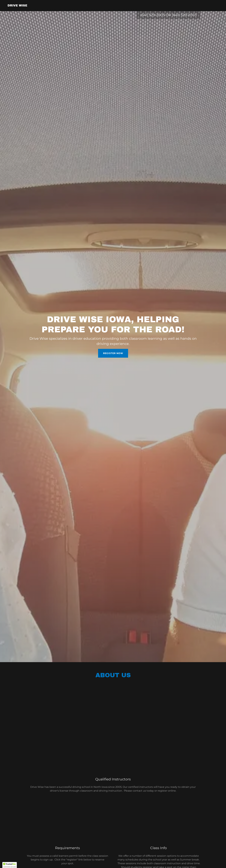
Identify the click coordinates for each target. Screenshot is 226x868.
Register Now (113, 353)
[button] (10, 865)
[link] (17, 6)
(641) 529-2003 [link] (184, 15)
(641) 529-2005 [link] (153, 15)
